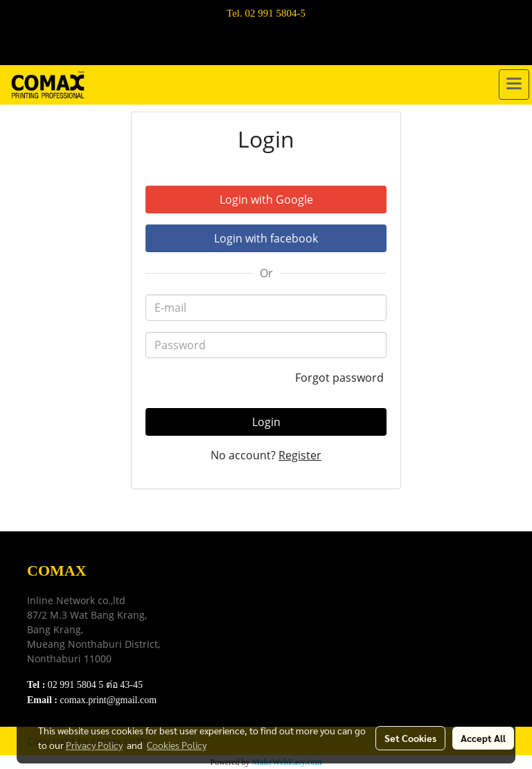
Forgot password (341, 378)
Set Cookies (410, 738)
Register (300, 455)
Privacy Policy (226, 621)
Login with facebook (266, 238)
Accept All (483, 738)
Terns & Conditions (237, 604)
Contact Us (218, 656)
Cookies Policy (177, 745)
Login (266, 422)
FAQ (204, 638)
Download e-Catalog (239, 586)
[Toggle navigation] (514, 85)
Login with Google (266, 200)
